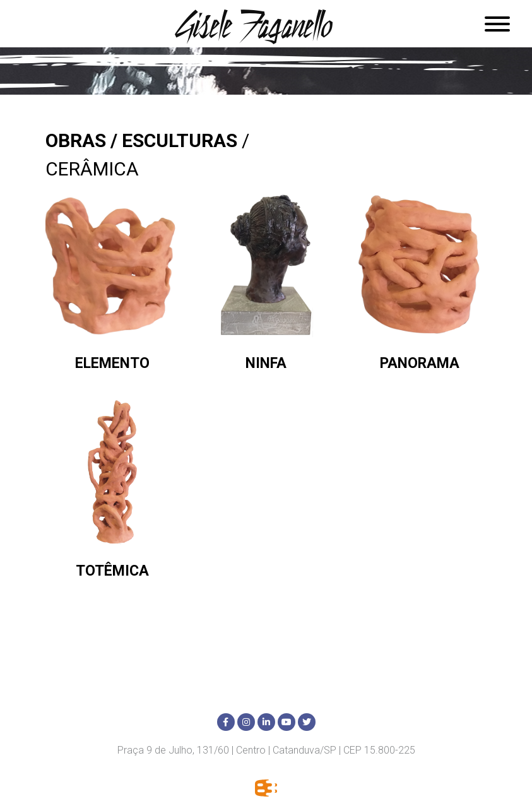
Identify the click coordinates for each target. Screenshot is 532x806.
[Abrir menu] (497, 24)
